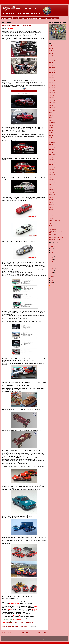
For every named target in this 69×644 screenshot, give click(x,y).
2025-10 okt (52, 204)
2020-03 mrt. (52, 92)
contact (51, 225)
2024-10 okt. (52, 184)
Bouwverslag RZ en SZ (54, 230)
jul (53, 263)
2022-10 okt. (52, 144)
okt (53, 259)
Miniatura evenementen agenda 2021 (57, 236)
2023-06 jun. (52, 158)
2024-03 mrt (52, 173)
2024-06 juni (52, 178)
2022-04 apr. (52, 134)
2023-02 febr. (52, 151)
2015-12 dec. (52, 47)
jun (53, 265)
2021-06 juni (52, 117)
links (50, 224)
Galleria (51, 218)
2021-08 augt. (52, 121)
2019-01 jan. (52, 69)
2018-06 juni (52, 64)
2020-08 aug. (52, 101)
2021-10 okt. (52, 124)
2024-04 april (52, 174)
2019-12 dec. (52, 87)
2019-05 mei (52, 76)
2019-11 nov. (52, 86)
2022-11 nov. (52, 146)
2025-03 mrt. (52, 193)
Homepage (25, 632)
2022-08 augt (52, 141)
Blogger (44, 639)
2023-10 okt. (52, 164)
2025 (52, 247)
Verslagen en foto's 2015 (54, 220)
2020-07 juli (52, 99)
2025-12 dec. (52, 208)
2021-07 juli (52, 119)
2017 (52, 279)
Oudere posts (42, 632)
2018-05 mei (52, 62)
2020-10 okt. (52, 104)
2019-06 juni (52, 77)
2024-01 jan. (52, 169)
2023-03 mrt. (52, 153)
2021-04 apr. (52, 114)
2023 (52, 250)
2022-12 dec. (52, 148)
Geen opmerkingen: (24, 626)
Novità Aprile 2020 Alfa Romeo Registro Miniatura (18, 25)
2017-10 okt (52, 50)
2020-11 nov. (52, 106)
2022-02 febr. (52, 131)
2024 (52, 249)
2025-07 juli (52, 199)
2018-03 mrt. (52, 59)
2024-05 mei (52, 176)
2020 (52, 256)
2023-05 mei (52, 156)
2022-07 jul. (52, 139)
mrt (53, 271)
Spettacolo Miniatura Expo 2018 (56, 238)
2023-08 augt (52, 161)
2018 (52, 277)
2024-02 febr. (52, 171)
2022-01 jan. (52, 129)
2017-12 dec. (52, 54)
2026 (52, 245)
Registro (51, 217)
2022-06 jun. (52, 137)
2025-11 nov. (52, 206)
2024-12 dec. (52, 188)
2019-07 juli (52, 79)
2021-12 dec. (52, 127)
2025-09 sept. (52, 203)
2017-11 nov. (52, 52)
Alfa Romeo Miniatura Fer (56, 286)
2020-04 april (8, 628)
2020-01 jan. (52, 89)
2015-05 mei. (52, 45)
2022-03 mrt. (52, 132)
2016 (52, 280)
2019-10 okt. (52, 84)
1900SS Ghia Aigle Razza (55, 239)
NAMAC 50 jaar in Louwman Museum (57, 222)
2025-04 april (52, 194)
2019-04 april (52, 74)
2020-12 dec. (52, 107)
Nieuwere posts (7, 632)
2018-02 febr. (52, 57)
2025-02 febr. (52, 191)
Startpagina (52, 215)
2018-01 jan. (52, 56)
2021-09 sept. (52, 122)
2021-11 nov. (52, 126)
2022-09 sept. (52, 142)
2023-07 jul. (52, 159)
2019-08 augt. (52, 81)
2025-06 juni (52, 198)
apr (53, 267)
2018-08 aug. (52, 67)
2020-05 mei (52, 96)
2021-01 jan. (52, 109)
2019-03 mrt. (52, 72)
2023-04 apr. (52, 154)
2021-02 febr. (52, 111)
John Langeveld (54, 288)
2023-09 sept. (52, 163)
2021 (52, 254)
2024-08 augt (52, 181)
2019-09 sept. (52, 82)
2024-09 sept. (52, 183)
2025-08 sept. (52, 201)
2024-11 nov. (52, 186)
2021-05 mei (52, 116)
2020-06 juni (52, 97)
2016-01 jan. (52, 49)
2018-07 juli (52, 66)
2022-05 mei (52, 136)
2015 (52, 282)
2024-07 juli (52, 179)
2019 (52, 275)
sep (53, 261)
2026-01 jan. (52, 209)
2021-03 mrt (52, 112)
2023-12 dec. (52, 168)
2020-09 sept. (52, 102)
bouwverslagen (52, 234)
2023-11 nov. (52, 166)
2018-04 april (52, 61)
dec (53, 258)
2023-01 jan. (52, 149)
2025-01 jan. (52, 189)
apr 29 (53, 268)
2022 (52, 252)
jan (53, 273)
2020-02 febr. (52, 91)
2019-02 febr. (52, 71)
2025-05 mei (52, 196)
